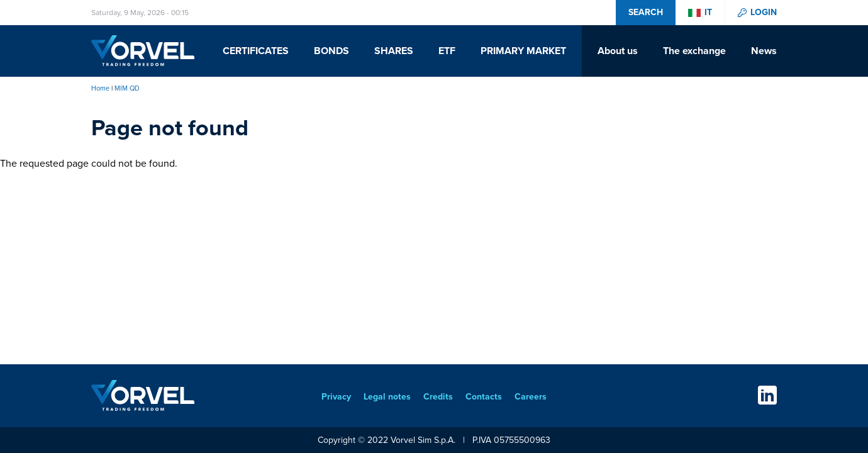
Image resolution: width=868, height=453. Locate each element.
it (708, 13)
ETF (447, 51)
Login (764, 13)
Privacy (336, 397)
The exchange (694, 51)
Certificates (256, 51)
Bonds (331, 51)
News (764, 51)
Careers (531, 397)
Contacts (484, 397)
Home (100, 88)
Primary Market (523, 51)
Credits (438, 397)
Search (646, 12)
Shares (394, 51)
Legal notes (387, 397)
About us (618, 51)
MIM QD (127, 88)
